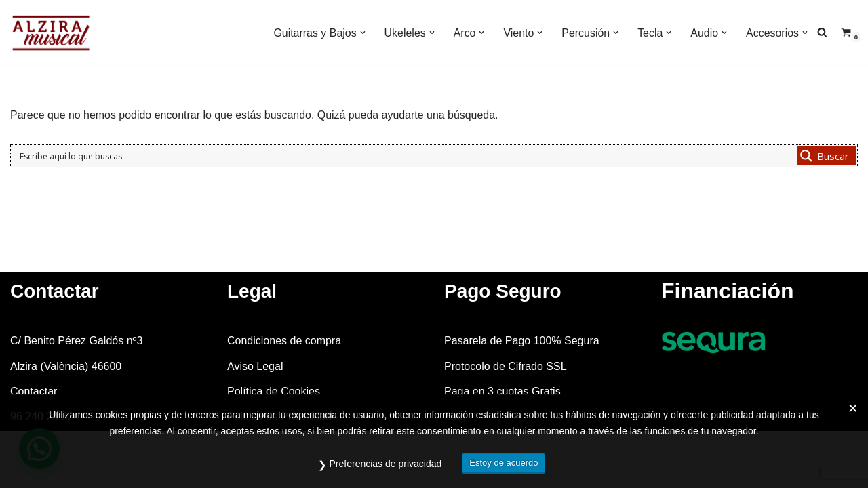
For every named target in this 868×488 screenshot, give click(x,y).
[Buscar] (822, 32)
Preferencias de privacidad (386, 464)
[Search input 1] (405, 156)
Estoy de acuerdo (504, 463)
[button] (361, 33)
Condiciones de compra (284, 363)
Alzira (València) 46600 (66, 388)
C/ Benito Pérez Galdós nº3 (76, 363)
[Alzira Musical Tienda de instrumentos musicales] (51, 33)
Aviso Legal (255, 388)
